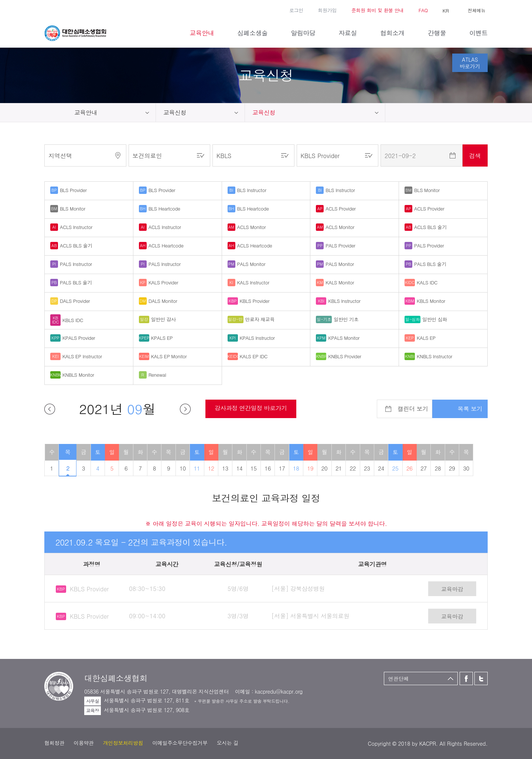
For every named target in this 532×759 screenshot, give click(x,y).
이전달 (50, 409)
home (56, 113)
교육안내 (86, 112)
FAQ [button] (423, 10)
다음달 (185, 409)
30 (466, 468)
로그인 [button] (296, 10)
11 (197, 468)
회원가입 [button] (327, 10)
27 (424, 468)
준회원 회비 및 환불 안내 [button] (378, 10)
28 (438, 468)
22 (353, 468)
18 (296, 468)
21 (339, 468)
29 (452, 468)
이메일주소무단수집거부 (180, 743)
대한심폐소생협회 (75, 33)
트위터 (59, 10)
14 (240, 468)
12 (211, 468)
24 (381, 468)
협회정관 (54, 743)
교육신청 (175, 112)
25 (395, 468)
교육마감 (452, 589)
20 (325, 468)
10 (183, 468)
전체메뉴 (477, 10)
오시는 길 (228, 743)
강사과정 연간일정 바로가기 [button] (251, 408)
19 (310, 468)
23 (367, 468)
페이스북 (48, 10)
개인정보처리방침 (123, 743)
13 (225, 468)
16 (268, 468)
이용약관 (83, 743)
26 (410, 468)
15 (254, 468)
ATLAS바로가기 (470, 63)
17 (282, 468)
